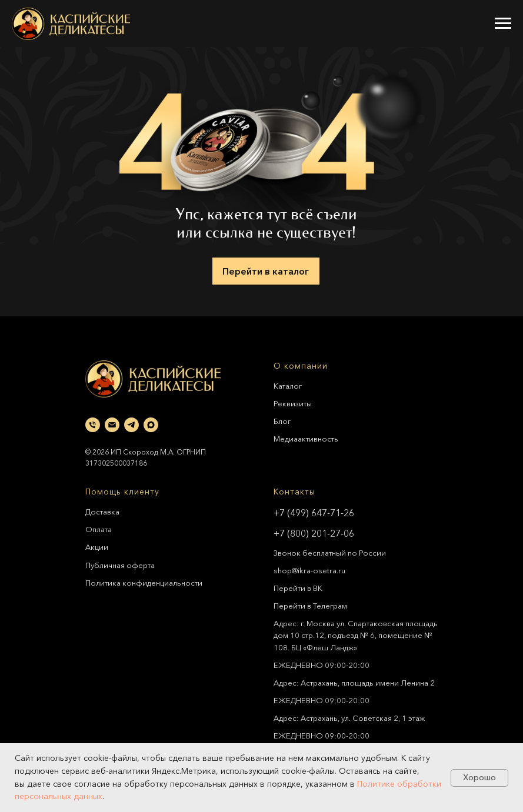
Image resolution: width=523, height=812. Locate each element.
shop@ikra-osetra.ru (309, 570)
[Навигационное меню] (503, 24)
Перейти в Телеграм (310, 606)
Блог (282, 421)
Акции (97, 547)
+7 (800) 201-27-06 (314, 533)
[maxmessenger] (151, 425)
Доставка (102, 512)
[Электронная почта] (112, 425)
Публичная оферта (120, 565)
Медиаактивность (306, 439)
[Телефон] (93, 425)
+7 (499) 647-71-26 (314, 513)
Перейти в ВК (298, 588)
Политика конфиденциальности (144, 583)
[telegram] (131, 425)
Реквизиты (293, 403)
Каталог (288, 386)
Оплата (99, 529)
